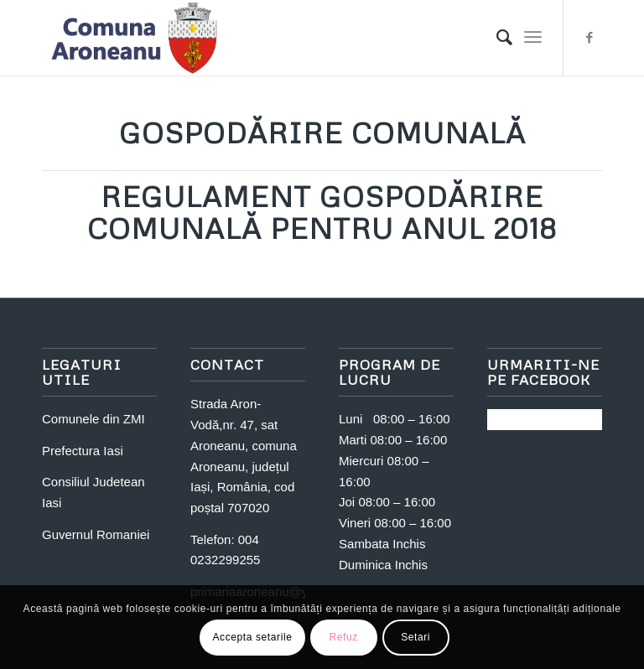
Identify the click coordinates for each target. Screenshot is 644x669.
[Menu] (533, 38)
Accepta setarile (253, 637)
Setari (415, 637)
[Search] (496, 38)
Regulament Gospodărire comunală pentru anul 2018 (322, 212)
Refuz (343, 637)
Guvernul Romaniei (96, 534)
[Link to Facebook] (589, 38)
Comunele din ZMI (93, 419)
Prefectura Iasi (83, 451)
